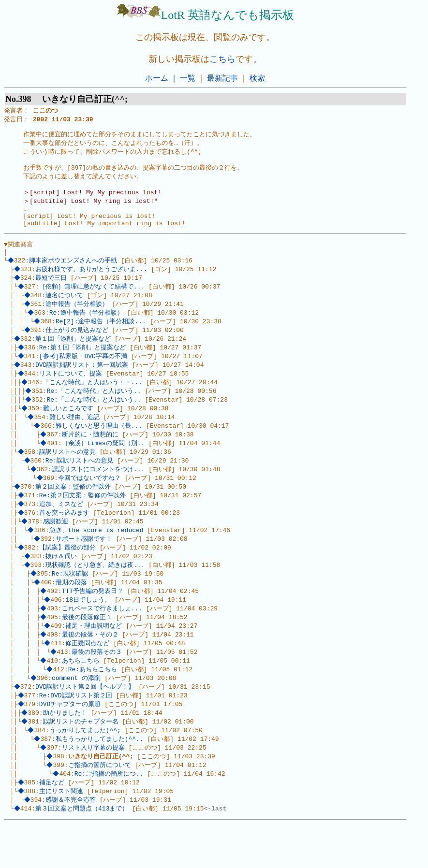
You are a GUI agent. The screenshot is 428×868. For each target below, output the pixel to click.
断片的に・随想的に (91, 458)
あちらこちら (82, 696)
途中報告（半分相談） (78, 320)
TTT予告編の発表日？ (94, 623)
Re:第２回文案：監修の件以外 (83, 522)
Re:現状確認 (71, 605)
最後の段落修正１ (88, 651)
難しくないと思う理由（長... (100, 448)
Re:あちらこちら (94, 706)
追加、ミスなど (62, 531)
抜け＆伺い (62, 586)
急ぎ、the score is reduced (97, 559)
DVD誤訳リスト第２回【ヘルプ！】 (86, 724)
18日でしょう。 (89, 632)
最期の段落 (72, 614)
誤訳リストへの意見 (68, 476)
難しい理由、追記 (75, 439)
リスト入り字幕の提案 (94, 788)
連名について (65, 311)
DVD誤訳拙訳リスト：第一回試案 (83, 384)
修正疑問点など (89, 678)
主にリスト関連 (62, 834)
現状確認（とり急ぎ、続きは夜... (96, 595)
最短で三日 (52, 292)
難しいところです (69, 430)
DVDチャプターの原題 (71, 742)
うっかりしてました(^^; (86, 770)
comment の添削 (77, 715)
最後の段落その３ (98, 687)
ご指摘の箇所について (101, 807)
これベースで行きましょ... (103, 641)
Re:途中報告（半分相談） (87, 329)
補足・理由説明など (95, 660)
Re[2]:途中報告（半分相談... (102, 338)
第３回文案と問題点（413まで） (83, 853)
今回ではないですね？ (90, 504)
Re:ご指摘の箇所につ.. (110, 816)
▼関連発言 (18, 256)
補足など (53, 825)
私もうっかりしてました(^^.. (101, 779)
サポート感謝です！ (85, 568)
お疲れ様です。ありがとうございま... (93, 283)
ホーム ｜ (162, 78)
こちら (222, 59)
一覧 (188, 78)
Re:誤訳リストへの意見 (80, 485)
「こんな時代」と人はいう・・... (94, 403)
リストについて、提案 (72, 393)
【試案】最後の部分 (68, 577)
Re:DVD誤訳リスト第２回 (77, 733)
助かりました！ (66, 752)
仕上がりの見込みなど (78, 347)
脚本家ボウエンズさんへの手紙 (74, 274)
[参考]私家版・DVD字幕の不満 (84, 375)
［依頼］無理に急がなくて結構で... (93, 302)
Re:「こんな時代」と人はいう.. (95, 412)
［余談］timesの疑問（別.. (104, 467)
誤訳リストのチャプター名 (82, 761)
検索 (257, 78)
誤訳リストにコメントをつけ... (99, 494)
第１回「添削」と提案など (74, 357)
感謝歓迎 (57, 550)
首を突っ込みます (65, 540)
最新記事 (222, 78)
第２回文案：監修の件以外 (74, 513)
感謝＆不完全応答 (72, 843)
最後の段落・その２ (91, 669)
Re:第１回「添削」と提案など (83, 366)
